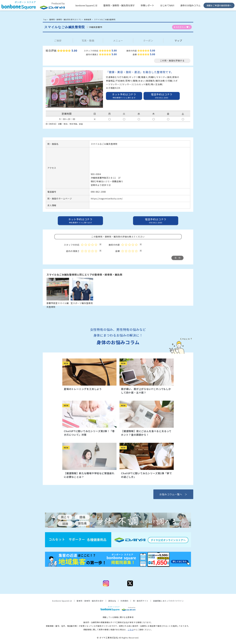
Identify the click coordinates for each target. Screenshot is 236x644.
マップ (178, 40)
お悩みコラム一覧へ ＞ (173, 494)
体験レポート (147, 5)
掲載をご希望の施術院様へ (219, 5)
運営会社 (112, 601)
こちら (130, 629)
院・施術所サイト (141, 601)
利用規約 (124, 601)
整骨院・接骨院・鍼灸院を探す (119, 5)
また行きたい (182, 27)
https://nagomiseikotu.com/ (107, 199)
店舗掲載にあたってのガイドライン (168, 601)
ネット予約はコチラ (124, 96)
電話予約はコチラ (162, 96)
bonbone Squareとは (86, 5)
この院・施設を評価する (172, 61)
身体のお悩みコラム (190, 5)
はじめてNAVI (167, 5)
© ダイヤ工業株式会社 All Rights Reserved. (118, 638)
